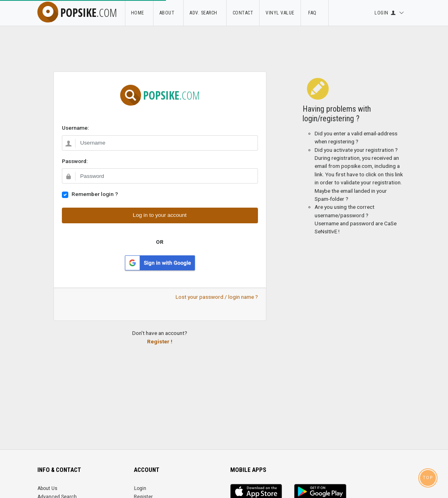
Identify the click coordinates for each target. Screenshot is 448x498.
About (169, 13)
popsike (77, 12)
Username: (75, 128)
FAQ (315, 13)
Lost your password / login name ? (217, 297)
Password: (75, 161)
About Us (47, 488)
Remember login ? (95, 194)
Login (140, 488)
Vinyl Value (280, 13)
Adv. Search (205, 13)
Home (139, 13)
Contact (243, 13)
